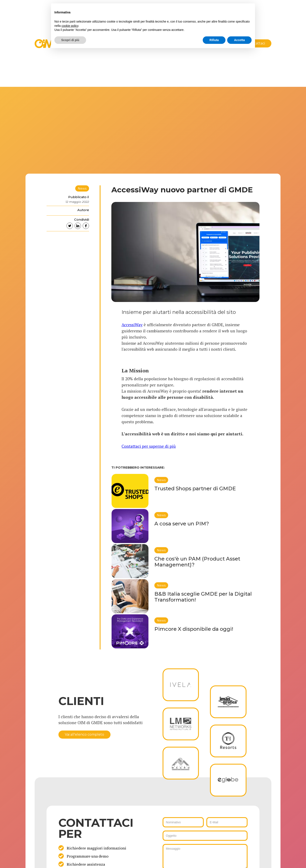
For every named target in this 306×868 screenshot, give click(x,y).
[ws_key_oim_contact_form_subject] (205, 836)
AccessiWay (132, 325)
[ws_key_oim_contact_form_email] (227, 822)
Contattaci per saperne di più (149, 446)
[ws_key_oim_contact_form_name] (183, 822)
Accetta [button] (239, 40)
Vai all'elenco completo (84, 734)
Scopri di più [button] (70, 40)
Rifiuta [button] (214, 40)
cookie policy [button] (70, 26)
